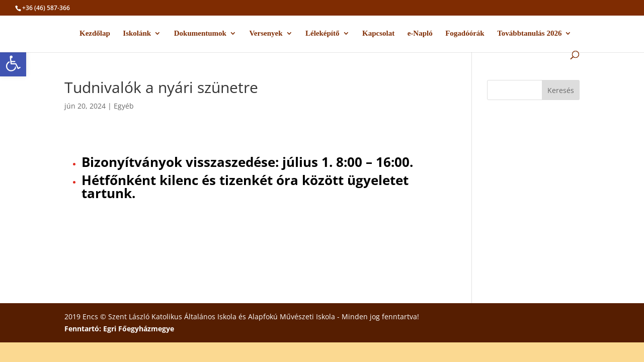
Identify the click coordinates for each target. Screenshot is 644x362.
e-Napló (420, 33)
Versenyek (266, 33)
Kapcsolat (378, 33)
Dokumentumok (200, 33)
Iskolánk (137, 33)
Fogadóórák (465, 33)
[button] (13, 63)
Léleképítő (323, 33)
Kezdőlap (95, 33)
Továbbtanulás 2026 (529, 33)
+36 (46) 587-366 (46, 8)
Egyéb (124, 106)
